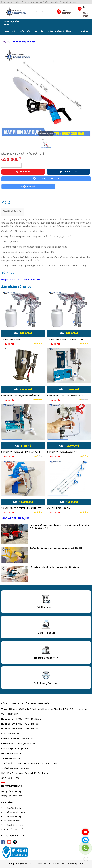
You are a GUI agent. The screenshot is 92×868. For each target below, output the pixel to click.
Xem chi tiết (9, 344)
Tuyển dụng (82, 31)
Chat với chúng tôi (46, 179)
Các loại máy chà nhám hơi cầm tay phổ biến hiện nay (55, 567)
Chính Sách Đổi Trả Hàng (12, 825)
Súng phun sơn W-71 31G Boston (65, 339)
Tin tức (39, 31)
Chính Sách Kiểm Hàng (11, 816)
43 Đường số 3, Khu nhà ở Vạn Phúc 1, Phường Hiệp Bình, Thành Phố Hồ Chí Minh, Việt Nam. (39, 2)
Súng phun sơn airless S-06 (62, 452)
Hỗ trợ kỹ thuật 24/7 (46, 658)
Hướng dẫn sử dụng (59, 31)
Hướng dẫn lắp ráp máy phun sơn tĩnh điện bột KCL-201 (56, 548)
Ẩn (21, 211)
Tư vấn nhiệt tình (46, 633)
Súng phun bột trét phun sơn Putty (22, 508)
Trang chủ (9, 31)
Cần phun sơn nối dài (59, 508)
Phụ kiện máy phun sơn (24, 42)
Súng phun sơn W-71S (13, 339)
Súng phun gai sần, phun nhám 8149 (21, 396)
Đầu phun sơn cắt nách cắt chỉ (27, 279)
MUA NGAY (23, 172)
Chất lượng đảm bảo (46, 683)
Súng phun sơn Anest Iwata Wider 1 (21, 452)
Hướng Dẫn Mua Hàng (11, 791)
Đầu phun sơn (7, 279)
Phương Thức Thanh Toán (13, 829)
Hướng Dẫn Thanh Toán (12, 796)
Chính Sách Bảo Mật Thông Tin (15, 812)
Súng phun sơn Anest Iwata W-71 (65, 396)
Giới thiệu (25, 31)
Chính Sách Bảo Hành (11, 821)
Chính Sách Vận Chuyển (11, 808)
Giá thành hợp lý (46, 607)
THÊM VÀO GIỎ (68, 172)
